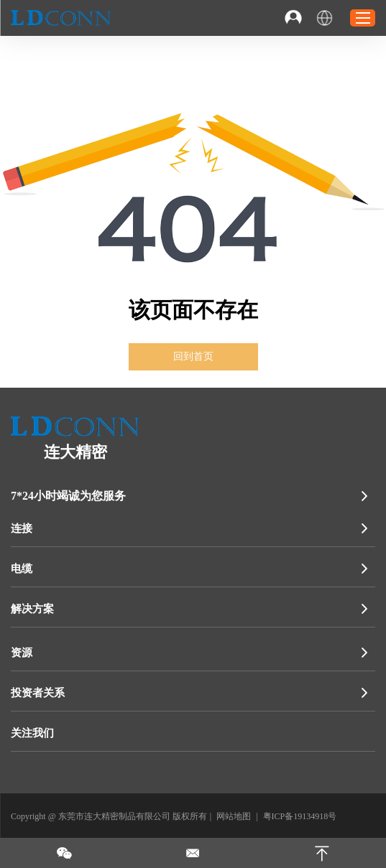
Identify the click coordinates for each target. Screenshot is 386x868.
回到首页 (193, 356)
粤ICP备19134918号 (300, 816)
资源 (22, 653)
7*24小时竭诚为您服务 (68, 496)
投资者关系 (38, 693)
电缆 (22, 569)
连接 (22, 528)
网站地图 (234, 816)
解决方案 (32, 609)
